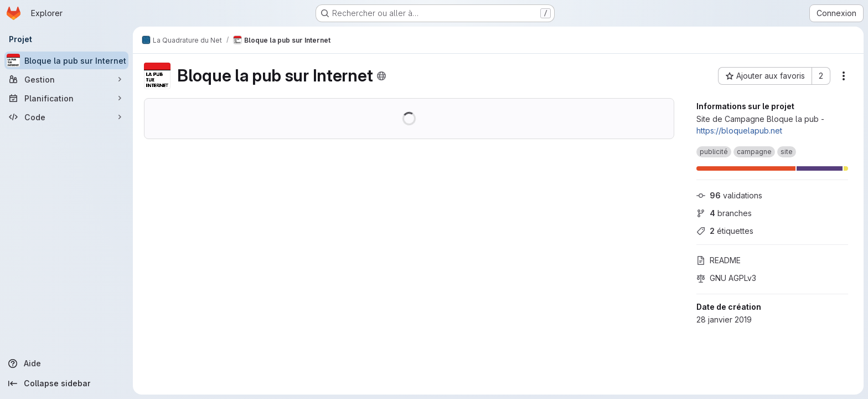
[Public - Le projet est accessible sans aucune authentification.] (381, 76)
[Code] (66, 117)
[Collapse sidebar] (66, 383)
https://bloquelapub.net (739, 131)
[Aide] (66, 364)
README (719, 260)
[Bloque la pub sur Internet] (66, 60)
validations (729, 195)
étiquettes (725, 231)
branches (724, 213)
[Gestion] (66, 79)
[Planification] (66, 98)
